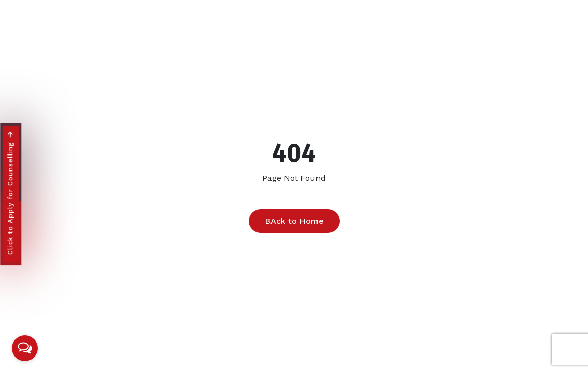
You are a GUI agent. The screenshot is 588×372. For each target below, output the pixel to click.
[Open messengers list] (25, 348)
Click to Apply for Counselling (10, 193)
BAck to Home (294, 221)
